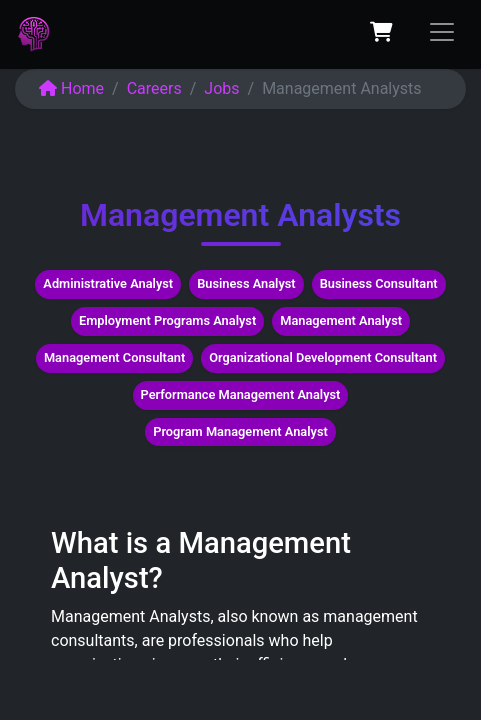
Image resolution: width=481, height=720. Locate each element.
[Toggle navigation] (442, 32)
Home (71, 88)
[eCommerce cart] (381, 32)
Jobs (221, 88)
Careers (154, 88)
